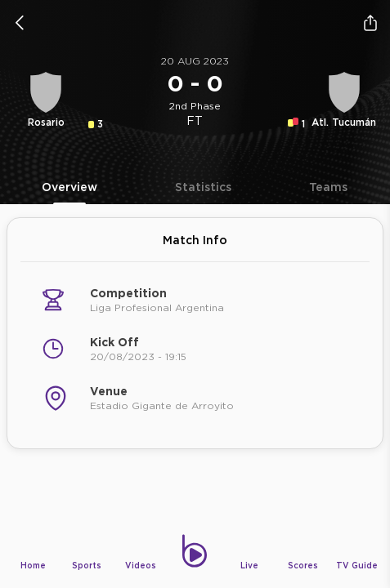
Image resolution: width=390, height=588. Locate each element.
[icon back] (20, 23)
